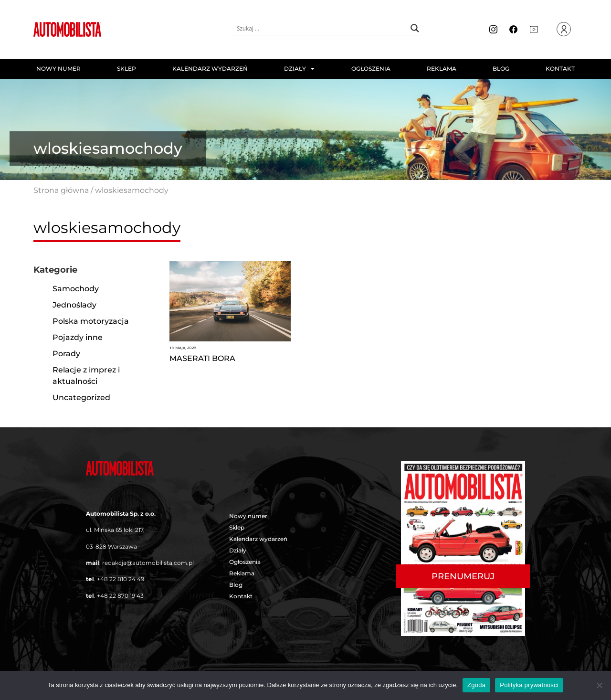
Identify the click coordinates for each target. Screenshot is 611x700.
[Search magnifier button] (415, 28)
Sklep (126, 69)
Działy (299, 69)
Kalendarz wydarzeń (210, 69)
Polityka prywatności (529, 685)
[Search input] (321, 28)
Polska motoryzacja (91, 321)
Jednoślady (74, 305)
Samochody (76, 289)
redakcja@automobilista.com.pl (148, 563)
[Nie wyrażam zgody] (599, 685)
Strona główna (61, 190)
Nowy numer (58, 69)
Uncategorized (81, 398)
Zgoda (476, 685)
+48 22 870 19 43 (120, 596)
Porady (66, 354)
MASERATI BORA (202, 358)
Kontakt (560, 69)
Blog (501, 69)
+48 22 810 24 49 (121, 579)
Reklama (442, 69)
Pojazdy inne (78, 337)
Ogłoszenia (371, 69)
